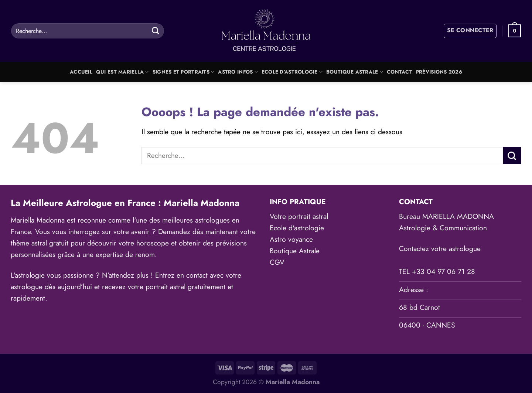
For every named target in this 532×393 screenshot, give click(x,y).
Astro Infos (238, 72)
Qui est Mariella (122, 72)
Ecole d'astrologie (297, 228)
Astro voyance (291, 239)
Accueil (81, 72)
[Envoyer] (155, 31)
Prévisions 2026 (439, 72)
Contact (400, 72)
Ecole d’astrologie (292, 72)
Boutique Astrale (355, 72)
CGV (277, 262)
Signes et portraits (184, 72)
